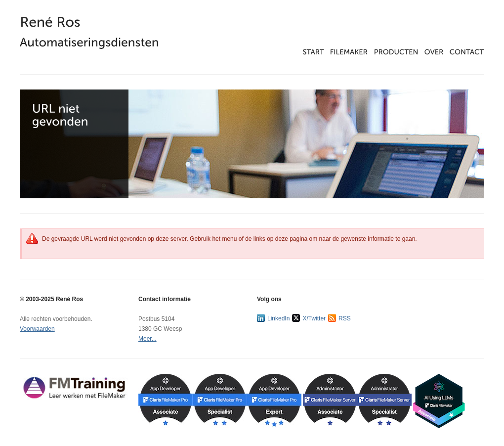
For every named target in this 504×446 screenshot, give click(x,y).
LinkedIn (273, 318)
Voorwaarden (37, 329)
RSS (339, 318)
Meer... (147, 339)
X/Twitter (309, 318)
